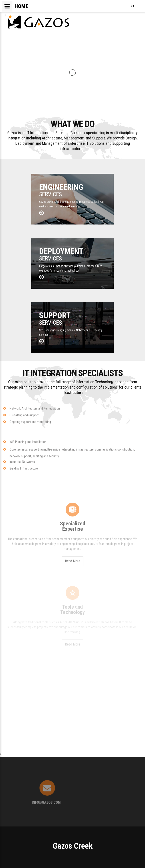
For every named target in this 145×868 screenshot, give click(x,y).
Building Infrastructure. (24, 471)
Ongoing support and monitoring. (31, 425)
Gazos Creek (73, 846)
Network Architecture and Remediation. (35, 411)
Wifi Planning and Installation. (28, 445)
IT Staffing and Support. (24, 418)
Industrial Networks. (23, 465)
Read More (73, 561)
